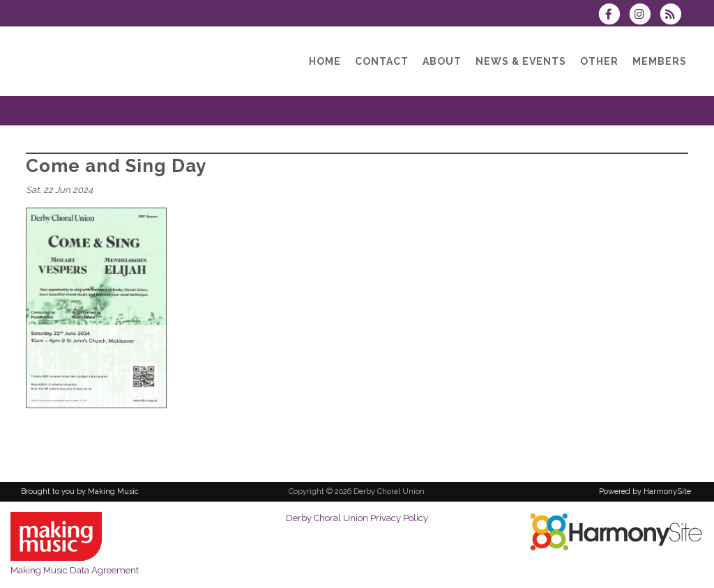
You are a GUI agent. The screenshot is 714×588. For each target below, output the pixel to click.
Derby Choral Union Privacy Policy (357, 518)
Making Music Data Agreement (75, 570)
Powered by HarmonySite (645, 492)
